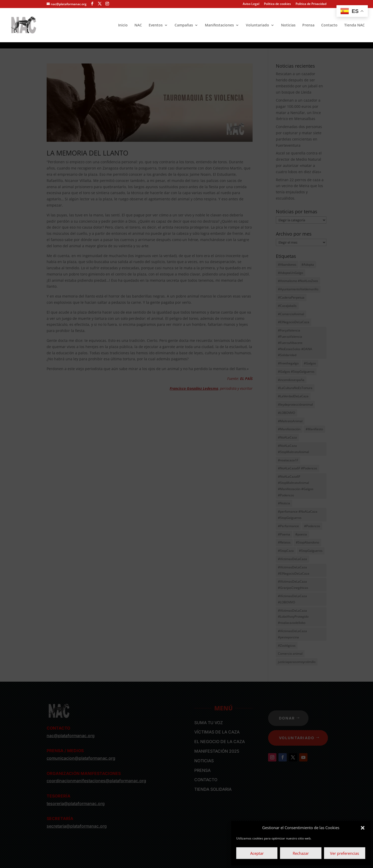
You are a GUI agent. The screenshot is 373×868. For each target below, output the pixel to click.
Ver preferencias (345, 853)
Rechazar (301, 853)
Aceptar (257, 853)
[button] (363, 828)
